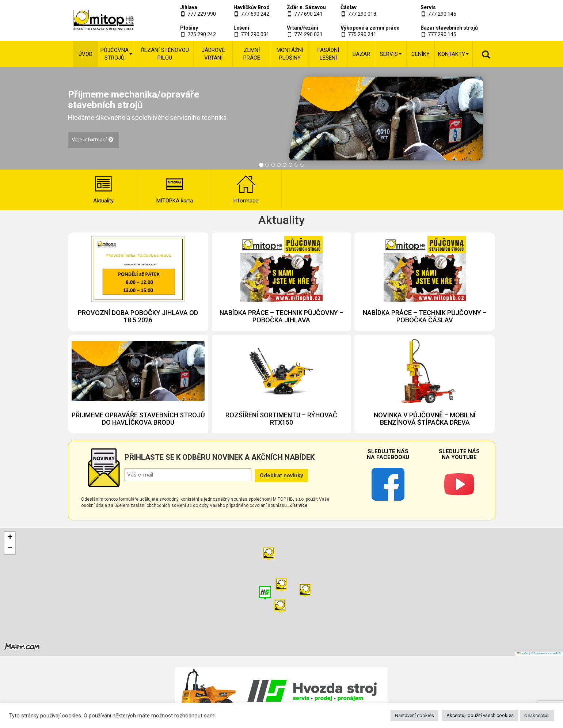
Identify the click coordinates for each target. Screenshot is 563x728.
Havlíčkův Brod (252, 7)
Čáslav (349, 7)
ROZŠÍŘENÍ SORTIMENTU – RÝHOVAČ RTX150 (281, 419)
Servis (428, 7)
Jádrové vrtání (213, 54)
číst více (299, 505)
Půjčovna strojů (116, 54)
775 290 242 (202, 34)
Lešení (241, 28)
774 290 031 (255, 34)
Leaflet (523, 653)
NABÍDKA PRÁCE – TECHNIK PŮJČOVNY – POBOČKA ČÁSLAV (425, 316)
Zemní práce (252, 54)
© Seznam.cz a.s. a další (546, 653)
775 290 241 (362, 34)
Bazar (361, 54)
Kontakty (453, 54)
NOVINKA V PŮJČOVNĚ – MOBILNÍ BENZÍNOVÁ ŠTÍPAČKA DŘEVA (425, 419)
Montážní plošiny (290, 54)
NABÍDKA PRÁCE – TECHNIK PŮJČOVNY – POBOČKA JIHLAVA (281, 316)
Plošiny (189, 28)
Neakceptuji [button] (537, 715)
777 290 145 (442, 14)
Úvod (85, 54)
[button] (305, 590)
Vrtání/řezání (303, 28)
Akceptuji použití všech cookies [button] (480, 715)
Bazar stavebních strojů (449, 28)
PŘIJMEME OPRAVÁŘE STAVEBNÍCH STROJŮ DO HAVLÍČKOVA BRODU (138, 419)
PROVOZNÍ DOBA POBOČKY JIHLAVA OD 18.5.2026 (138, 316)
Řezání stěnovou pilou (165, 54)
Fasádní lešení (328, 54)
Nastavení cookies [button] (414, 715)
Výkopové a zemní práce (370, 28)
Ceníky (421, 54)
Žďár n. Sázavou (306, 7)
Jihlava (189, 7)
